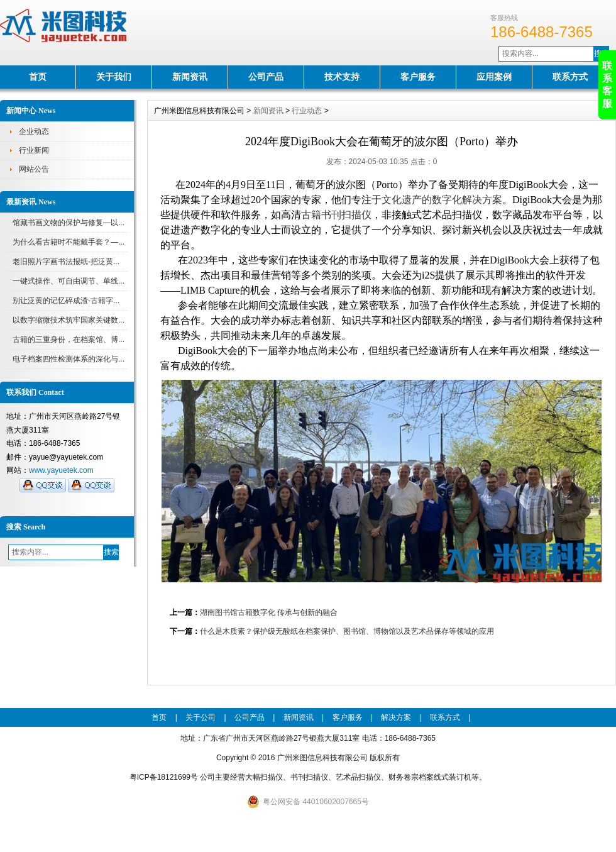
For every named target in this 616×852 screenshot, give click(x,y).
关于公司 (201, 717)
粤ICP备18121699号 (164, 777)
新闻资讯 (190, 77)
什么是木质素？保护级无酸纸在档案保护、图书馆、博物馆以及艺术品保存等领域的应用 (347, 631)
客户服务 (418, 77)
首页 (38, 77)
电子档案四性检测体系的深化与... (69, 359)
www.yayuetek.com (61, 470)
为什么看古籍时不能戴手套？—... (69, 242)
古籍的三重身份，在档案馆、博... (69, 340)
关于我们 (114, 77)
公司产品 (266, 77)
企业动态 (34, 131)
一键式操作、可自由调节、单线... (69, 281)
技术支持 (342, 77)
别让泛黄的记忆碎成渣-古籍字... (66, 301)
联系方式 (570, 77)
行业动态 (307, 111)
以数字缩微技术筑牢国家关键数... (69, 320)
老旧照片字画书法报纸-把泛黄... (66, 262)
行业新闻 (34, 150)
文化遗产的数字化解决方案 (442, 200)
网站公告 (34, 169)
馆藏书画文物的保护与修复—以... (69, 223)
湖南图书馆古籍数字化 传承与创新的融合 (269, 612)
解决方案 (396, 717)
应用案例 (494, 77)
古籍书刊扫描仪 (336, 215)
